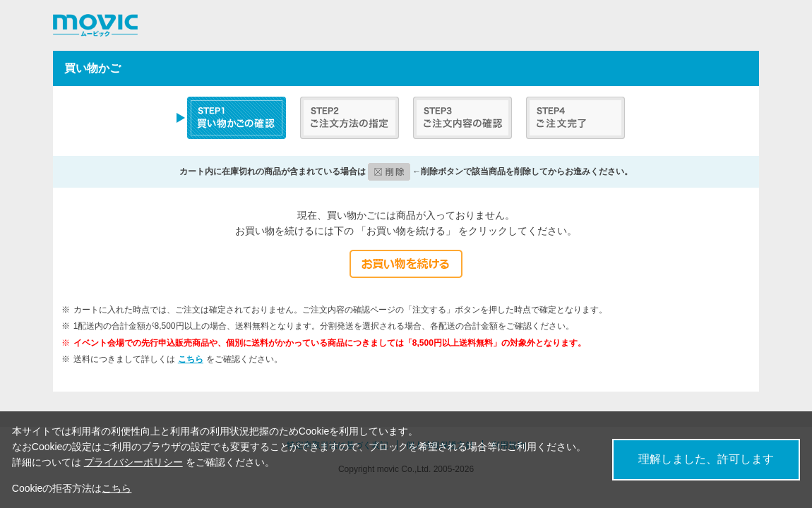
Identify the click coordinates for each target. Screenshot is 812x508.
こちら (191, 359)
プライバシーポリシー (133, 462)
